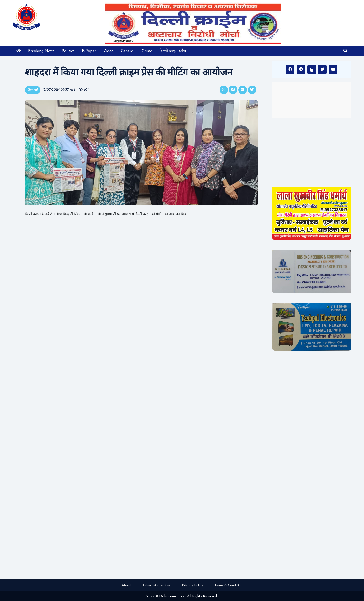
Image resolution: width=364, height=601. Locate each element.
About (126, 585)
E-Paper (89, 51)
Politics (68, 51)
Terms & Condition (228, 585)
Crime (147, 51)
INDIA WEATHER (312, 100)
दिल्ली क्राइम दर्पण (173, 51)
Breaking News (41, 51)
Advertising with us (156, 585)
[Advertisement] (312, 153)
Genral (33, 90)
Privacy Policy (192, 585)
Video (108, 51)
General (128, 51)
